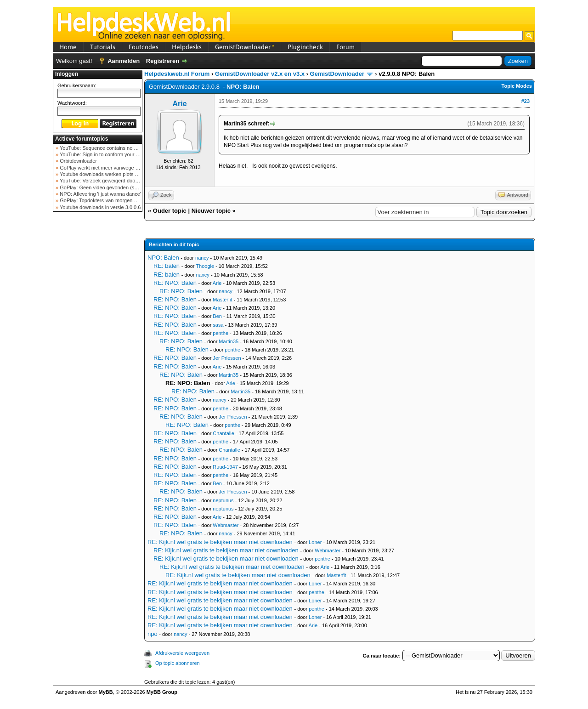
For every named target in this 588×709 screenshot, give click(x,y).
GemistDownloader (245, 47)
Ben (217, 316)
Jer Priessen (227, 358)
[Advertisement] (98, 360)
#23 (526, 101)
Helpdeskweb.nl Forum (177, 74)
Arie (179, 104)
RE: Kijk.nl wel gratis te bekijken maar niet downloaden (220, 542)
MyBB (106, 692)
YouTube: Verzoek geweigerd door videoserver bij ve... (120, 181)
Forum (345, 47)
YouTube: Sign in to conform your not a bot (107, 154)
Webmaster (226, 525)
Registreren (163, 61)
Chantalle (223, 433)
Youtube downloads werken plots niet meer (107, 174)
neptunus (223, 500)
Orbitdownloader (78, 161)
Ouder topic (170, 211)
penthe (220, 333)
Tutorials (103, 47)
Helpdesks (187, 47)
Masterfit (222, 300)
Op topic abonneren (178, 663)
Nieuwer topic (211, 211)
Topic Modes (517, 86)
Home (68, 47)
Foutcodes (144, 47)
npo (153, 634)
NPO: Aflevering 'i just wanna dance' (100, 194)
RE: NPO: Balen (175, 283)
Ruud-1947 (225, 467)
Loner (315, 542)
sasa (218, 325)
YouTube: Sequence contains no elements (106, 148)
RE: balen (167, 266)
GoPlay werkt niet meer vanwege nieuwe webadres (116, 168)
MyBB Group (162, 692)
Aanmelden (124, 61)
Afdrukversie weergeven (182, 653)
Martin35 (229, 341)
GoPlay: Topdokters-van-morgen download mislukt (116, 200)
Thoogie (205, 266)
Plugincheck (305, 47)
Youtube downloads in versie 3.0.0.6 (99, 207)
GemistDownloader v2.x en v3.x (260, 74)
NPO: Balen (163, 258)
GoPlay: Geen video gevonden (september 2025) (114, 187)
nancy (202, 258)
